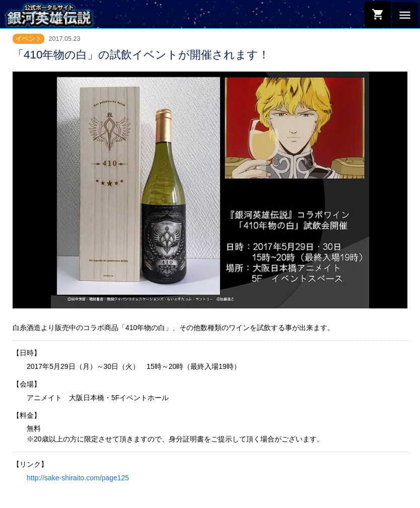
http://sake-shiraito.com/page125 (78, 478)
